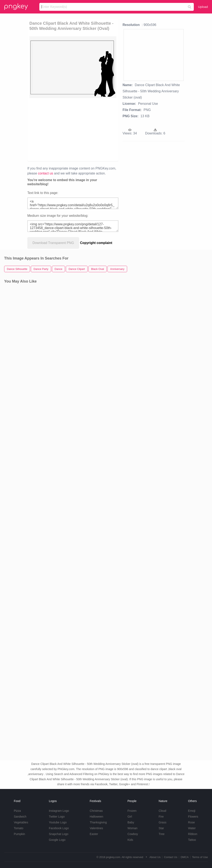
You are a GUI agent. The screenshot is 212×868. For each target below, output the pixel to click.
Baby (131, 822)
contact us (46, 173)
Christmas (96, 811)
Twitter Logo (57, 817)
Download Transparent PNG (53, 243)
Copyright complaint (96, 243)
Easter (94, 834)
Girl (130, 817)
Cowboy (133, 834)
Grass (162, 822)
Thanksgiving (98, 822)
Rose (191, 822)
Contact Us (171, 857)
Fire (161, 817)
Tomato (19, 828)
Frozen (132, 811)
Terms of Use (200, 857)
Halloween (96, 817)
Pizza (17, 811)
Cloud (162, 811)
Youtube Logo (58, 822)
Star (161, 828)
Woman (132, 828)
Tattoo (192, 840)
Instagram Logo (59, 811)
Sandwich (20, 817)
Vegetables (21, 822)
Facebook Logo (59, 828)
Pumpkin (19, 834)
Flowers (193, 817)
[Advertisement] (93, 129)
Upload (203, 7)
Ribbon (193, 834)
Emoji (192, 811)
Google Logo (57, 840)
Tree (161, 834)
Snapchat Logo (59, 834)
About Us (155, 857)
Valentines (96, 828)
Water (192, 828)
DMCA (185, 857)
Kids (130, 840)
